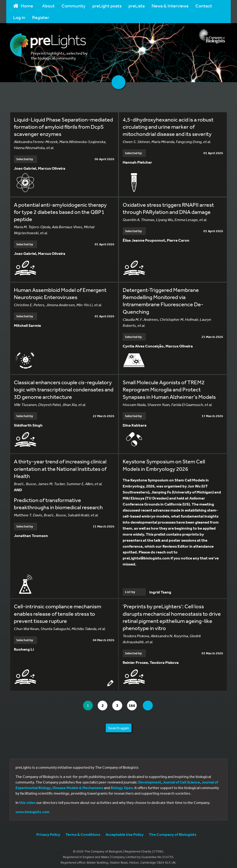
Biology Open (122, 785)
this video (27, 800)
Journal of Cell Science (181, 779)
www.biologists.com (33, 809)
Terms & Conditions (83, 832)
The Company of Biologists (173, 832)
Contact (204, 6)
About (48, 6)
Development (150, 779)
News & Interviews (170, 6)
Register (41, 17)
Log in (19, 17)
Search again (119, 725)
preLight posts (107, 6)
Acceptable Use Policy (125, 832)
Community (73, 6)
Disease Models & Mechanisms (78, 785)
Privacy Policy (48, 832)
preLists (137, 6)
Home (23, 6)
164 (135, 703)
